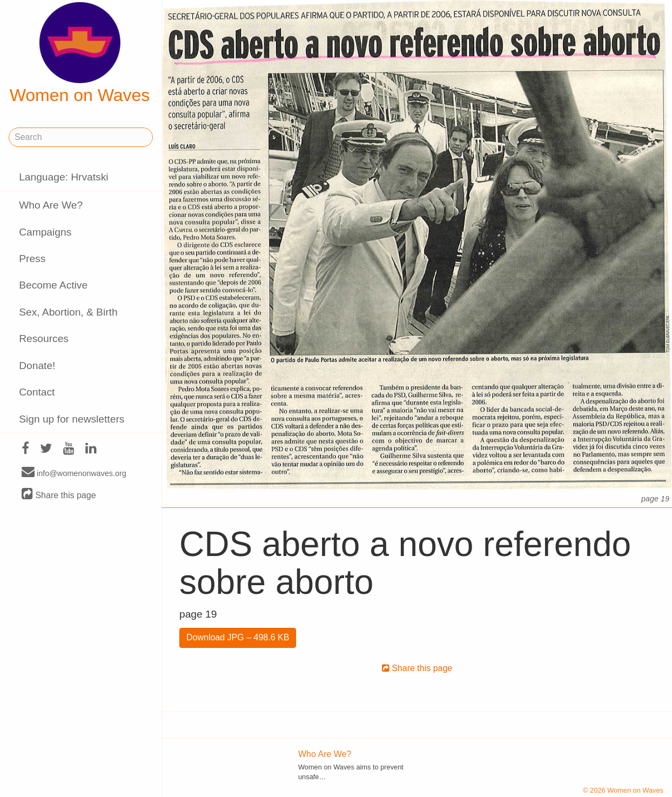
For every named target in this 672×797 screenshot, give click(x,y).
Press (32, 259)
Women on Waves (80, 53)
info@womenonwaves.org (74, 473)
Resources (44, 339)
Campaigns (45, 232)
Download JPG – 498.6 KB (238, 637)
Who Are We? (51, 205)
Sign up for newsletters (72, 419)
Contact (37, 392)
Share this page (59, 495)
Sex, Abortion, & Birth (68, 312)
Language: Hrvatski (63, 177)
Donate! (37, 366)
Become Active (53, 285)
